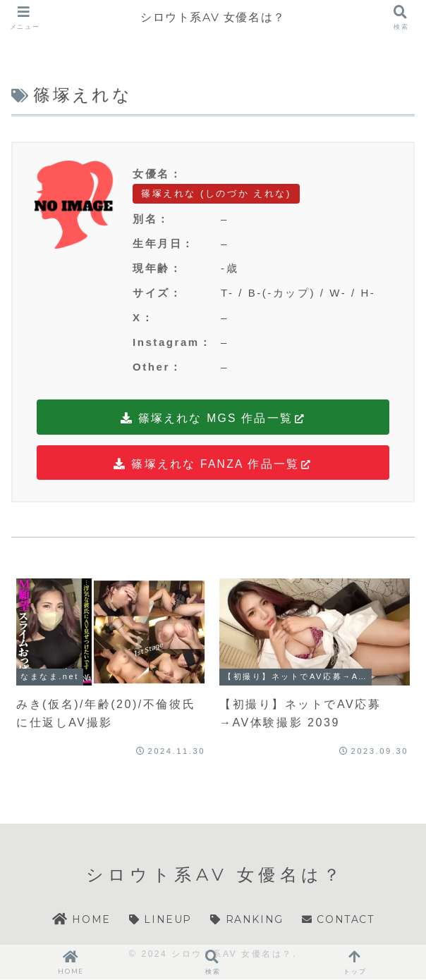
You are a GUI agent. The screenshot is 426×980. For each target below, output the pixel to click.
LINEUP (160, 920)
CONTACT (338, 920)
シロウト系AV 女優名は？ (213, 17)
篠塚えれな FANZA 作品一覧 (213, 464)
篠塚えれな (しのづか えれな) (216, 193)
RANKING (247, 920)
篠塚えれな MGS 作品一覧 (213, 418)
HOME (81, 920)
